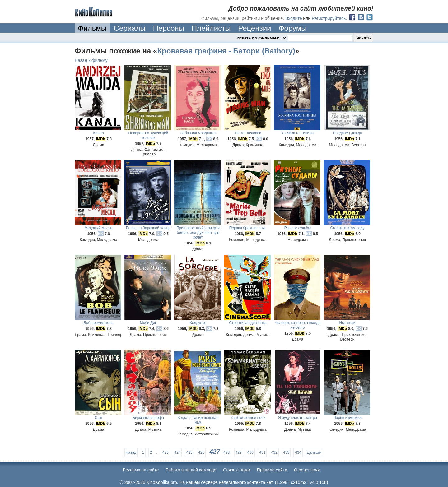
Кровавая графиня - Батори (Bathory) (226, 51)
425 (189, 452)
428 (226, 452)
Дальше (314, 452)
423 (166, 452)
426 (201, 452)
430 (250, 452)
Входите (294, 18)
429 (239, 452)
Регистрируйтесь (329, 18)
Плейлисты (211, 28)
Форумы (292, 28)
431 (262, 452)
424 (177, 452)
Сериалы (130, 28)
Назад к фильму (91, 60)
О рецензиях (307, 470)
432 (274, 452)
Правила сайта (272, 470)
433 (286, 452)
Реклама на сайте (141, 470)
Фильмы (92, 28)
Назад (131, 452)
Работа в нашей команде (191, 470)
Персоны (169, 28)
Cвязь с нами (236, 470)
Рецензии (254, 28)
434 (298, 452)
